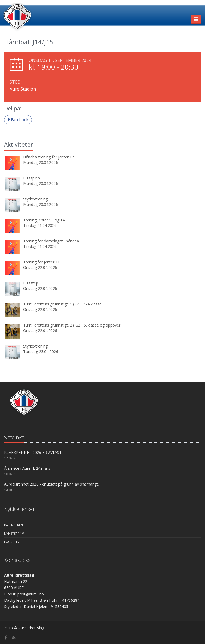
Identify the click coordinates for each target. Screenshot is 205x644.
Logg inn (12, 542)
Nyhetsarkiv (14, 533)
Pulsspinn (32, 178)
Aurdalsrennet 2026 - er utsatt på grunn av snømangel (52, 484)
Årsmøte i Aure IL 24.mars (27, 468)
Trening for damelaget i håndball (52, 241)
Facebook (18, 120)
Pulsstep (31, 283)
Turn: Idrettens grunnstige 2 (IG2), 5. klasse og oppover (72, 325)
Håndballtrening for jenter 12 (49, 157)
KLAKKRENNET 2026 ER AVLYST (33, 452)
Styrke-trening (35, 199)
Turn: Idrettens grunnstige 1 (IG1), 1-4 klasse (62, 304)
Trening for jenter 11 (41, 262)
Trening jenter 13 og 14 (44, 220)
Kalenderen (14, 525)
